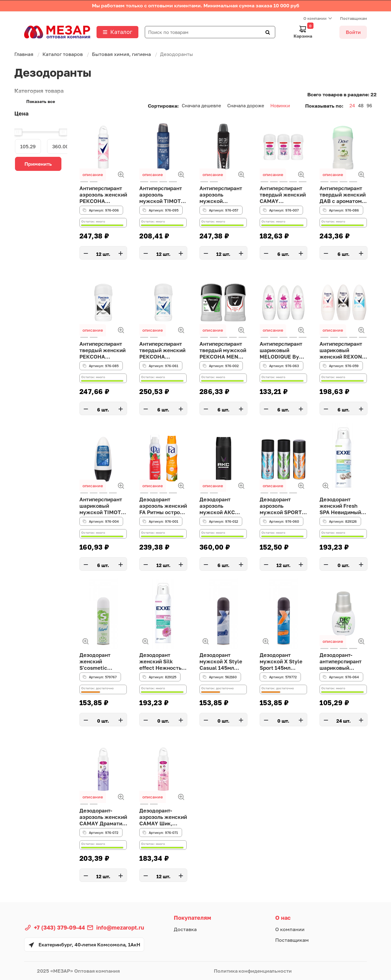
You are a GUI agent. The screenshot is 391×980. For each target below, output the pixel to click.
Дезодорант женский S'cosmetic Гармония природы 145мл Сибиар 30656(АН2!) (101, 662)
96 (369, 105)
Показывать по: (324, 106)
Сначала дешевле (201, 105)
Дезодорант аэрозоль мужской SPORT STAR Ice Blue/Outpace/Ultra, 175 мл (284, 507)
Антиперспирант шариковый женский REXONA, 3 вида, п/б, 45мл (342, 351)
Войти (353, 32)
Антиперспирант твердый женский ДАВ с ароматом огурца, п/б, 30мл (342, 196)
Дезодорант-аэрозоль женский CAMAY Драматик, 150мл (103, 818)
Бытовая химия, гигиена (121, 54)
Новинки (280, 105)
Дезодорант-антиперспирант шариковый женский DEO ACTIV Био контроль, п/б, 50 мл (342, 662)
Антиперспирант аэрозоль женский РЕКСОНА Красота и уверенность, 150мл (102, 196)
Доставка (185, 929)
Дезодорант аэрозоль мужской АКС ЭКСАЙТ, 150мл (221, 507)
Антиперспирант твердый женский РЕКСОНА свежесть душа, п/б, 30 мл (162, 351)
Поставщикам (353, 18)
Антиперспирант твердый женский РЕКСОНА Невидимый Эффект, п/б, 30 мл (102, 351)
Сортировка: (163, 106)
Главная (24, 54)
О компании (315, 18)
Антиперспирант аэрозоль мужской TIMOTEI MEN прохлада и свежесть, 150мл (162, 196)
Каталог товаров (63, 54)
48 (361, 105)
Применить (38, 164)
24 (352, 105)
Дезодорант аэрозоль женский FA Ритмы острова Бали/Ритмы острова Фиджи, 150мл (162, 507)
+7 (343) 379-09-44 (59, 927)
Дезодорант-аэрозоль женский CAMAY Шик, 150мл (161, 818)
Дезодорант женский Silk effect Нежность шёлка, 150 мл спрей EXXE (162, 662)
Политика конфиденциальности (253, 971)
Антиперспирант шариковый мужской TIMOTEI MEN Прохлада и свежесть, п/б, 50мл (102, 507)
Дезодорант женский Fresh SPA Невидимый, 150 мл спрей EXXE (342, 507)
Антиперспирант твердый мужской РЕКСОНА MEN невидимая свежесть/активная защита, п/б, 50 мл (223, 351)
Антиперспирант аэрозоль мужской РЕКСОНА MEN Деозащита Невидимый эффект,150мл (222, 196)
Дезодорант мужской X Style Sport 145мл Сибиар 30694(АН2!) (282, 662)
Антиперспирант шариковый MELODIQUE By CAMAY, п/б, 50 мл (282, 351)
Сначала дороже (246, 105)
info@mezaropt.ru (120, 927)
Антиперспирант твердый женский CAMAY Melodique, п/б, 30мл (282, 196)
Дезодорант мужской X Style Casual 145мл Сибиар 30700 (222, 662)
